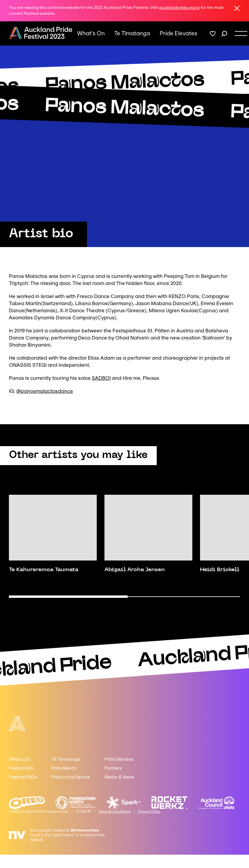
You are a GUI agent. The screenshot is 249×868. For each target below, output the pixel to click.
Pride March (64, 768)
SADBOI (101, 378)
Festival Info (21, 768)
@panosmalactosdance (45, 391)
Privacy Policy (149, 811)
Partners (113, 768)
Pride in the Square (71, 777)
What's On (91, 33)
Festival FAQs (23, 777)
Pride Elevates (179, 33)
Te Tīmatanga (132, 33)
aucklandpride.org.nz (179, 8)
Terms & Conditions (114, 811)
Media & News (119, 777)
